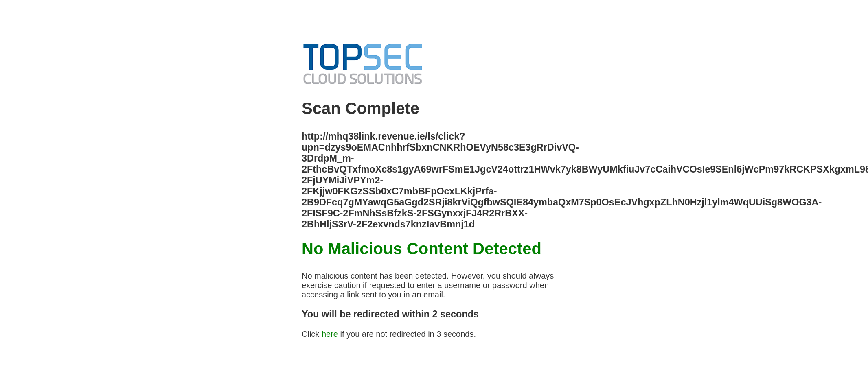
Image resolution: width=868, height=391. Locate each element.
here (330, 334)
